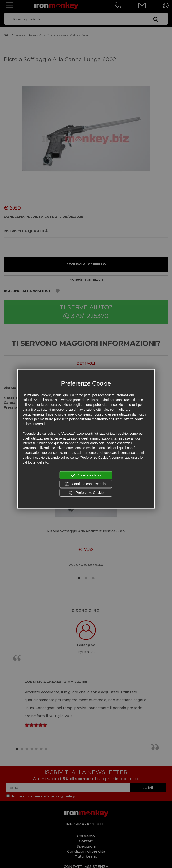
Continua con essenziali (86, 484)
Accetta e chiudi (86, 475)
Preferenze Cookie (86, 493)
